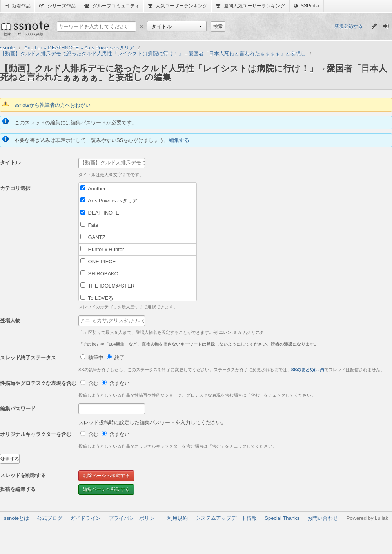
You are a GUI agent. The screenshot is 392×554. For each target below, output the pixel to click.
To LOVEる (97, 298)
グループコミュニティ (112, 6)
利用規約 (178, 518)
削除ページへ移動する (106, 476)
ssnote (24, 28)
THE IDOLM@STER (107, 286)
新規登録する (348, 26)
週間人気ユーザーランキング (250, 6)
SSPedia (306, 6)
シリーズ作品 (57, 6)
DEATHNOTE (100, 213)
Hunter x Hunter (102, 249)
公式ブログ (50, 518)
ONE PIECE (98, 261)
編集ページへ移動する (106, 489)
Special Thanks (282, 518)
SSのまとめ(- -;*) (308, 370)
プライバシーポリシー (134, 518)
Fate (89, 225)
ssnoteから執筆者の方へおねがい (53, 105)
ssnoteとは (16, 518)
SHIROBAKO (99, 273)
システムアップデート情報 (226, 518)
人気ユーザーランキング (178, 6)
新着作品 (18, 6)
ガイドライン (85, 518)
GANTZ (93, 237)
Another (93, 188)
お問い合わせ (323, 518)
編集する (179, 140)
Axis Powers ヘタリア (109, 200)
